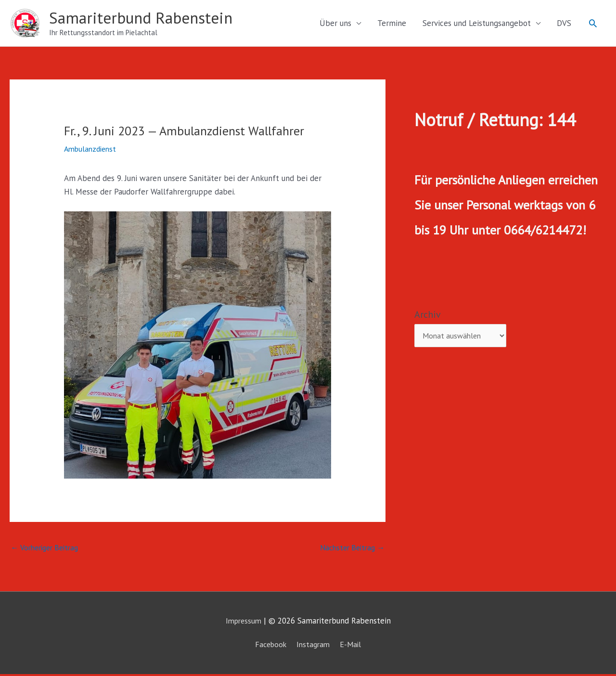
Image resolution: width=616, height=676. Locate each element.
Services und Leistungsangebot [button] (477, 24)
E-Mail (353, 646)
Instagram (314, 646)
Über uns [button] (335, 24)
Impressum (244, 623)
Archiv (428, 315)
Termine (392, 24)
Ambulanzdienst (92, 150)
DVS (564, 24)
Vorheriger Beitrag (48, 549)
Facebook (269, 646)
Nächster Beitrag (349, 549)
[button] (593, 24)
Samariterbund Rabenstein (146, 18)
